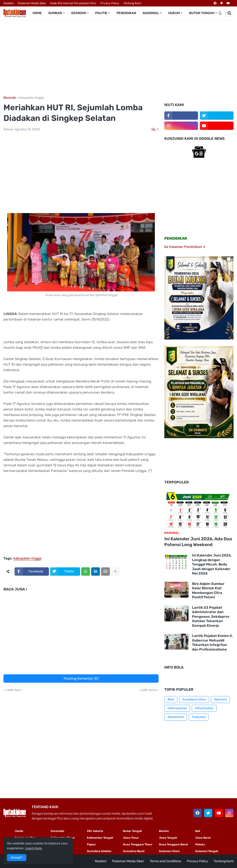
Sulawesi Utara (169, 851)
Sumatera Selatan (99, 851)
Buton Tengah (133, 831)
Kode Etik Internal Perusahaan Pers (73, 3)
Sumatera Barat (134, 851)
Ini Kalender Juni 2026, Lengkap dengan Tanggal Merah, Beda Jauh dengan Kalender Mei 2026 (212, 564)
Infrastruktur (204, 708)
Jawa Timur (131, 838)
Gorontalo (57, 831)
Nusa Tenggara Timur (138, 844)
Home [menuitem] (37, 13)
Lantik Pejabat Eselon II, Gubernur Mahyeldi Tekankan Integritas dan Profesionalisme (212, 643)
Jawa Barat (203, 838)
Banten (164, 831)
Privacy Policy (110, 3)
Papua (91, 844)
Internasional (177, 708)
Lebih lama (148, 690)
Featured (199, 717)
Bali (198, 831)
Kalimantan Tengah (100, 838)
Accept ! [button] (17, 857)
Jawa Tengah (168, 838)
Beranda (10, 98)
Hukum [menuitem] (174, 13)
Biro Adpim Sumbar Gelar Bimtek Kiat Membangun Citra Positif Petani (208, 591)
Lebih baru (14, 690)
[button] (220, 13)
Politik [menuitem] (101, 13)
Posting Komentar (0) (81, 679)
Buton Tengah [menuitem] (202, 13)
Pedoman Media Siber (32, 3)
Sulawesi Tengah (207, 851)
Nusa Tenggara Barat (173, 844)
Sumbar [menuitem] (55, 13)
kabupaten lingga (31, 98)
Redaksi (9, 3)
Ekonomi (220, 699)
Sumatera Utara (194, 699)
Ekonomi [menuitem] (79, 13)
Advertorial (176, 717)
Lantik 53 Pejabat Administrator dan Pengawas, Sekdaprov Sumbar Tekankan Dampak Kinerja (211, 617)
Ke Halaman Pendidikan (185, 247)
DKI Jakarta (95, 831)
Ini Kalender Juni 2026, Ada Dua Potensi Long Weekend (198, 542)
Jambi (19, 831)
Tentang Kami (132, 3)
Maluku (200, 844)
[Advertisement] (118, 58)
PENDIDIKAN (176, 238)
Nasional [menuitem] (151, 13)
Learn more (34, 848)
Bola (171, 699)
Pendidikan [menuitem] (126, 13)
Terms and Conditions (165, 861)
